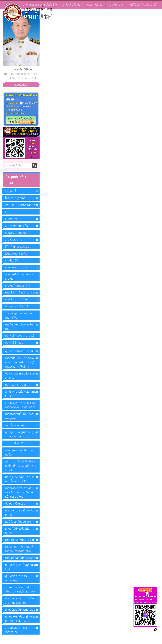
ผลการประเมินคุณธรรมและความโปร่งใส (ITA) (20, 479)
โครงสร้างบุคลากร (15, 198)
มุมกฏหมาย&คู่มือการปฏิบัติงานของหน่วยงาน (21, 434)
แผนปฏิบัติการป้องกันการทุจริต (19, 531)
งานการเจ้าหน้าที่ (14, 444)
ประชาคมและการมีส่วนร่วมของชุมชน (20, 376)
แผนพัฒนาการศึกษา (17, 300)
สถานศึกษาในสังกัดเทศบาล (20, 205)
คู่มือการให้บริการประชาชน (20, 351)
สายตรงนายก (21, 85)
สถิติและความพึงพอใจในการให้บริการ (21, 394)
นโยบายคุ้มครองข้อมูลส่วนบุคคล (20, 513)
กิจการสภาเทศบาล (15, 385)
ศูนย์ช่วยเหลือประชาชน (18, 522)
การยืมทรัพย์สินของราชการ (21, 558)
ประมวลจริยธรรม (15, 504)
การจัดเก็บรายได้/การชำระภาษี (20, 327)
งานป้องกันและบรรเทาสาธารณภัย (17, 630)
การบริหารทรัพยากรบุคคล (20, 293)
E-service (11, 219)
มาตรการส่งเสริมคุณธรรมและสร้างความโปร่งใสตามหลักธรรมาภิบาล (20, 493)
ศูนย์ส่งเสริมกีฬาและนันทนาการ (16, 578)
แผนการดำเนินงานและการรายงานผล (19, 277)
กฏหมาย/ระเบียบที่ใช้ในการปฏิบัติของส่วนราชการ (20, 619)
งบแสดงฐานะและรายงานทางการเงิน (19, 316)
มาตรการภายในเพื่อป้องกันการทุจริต (20, 416)
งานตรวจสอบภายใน (17, 226)
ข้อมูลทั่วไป (11, 191)
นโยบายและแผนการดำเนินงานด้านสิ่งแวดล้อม (19, 601)
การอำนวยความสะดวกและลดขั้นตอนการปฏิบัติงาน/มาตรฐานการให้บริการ (20, 363)
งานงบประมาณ (14, 240)
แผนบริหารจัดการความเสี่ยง (21, 610)
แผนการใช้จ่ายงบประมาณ (20, 268)
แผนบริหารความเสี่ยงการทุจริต (19, 453)
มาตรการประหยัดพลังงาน (19, 540)
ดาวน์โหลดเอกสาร (15, 425)
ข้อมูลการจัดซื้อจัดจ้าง (18, 307)
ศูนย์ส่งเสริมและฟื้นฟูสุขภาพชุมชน (20, 567)
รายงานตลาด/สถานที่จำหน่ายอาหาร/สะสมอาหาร (20, 590)
